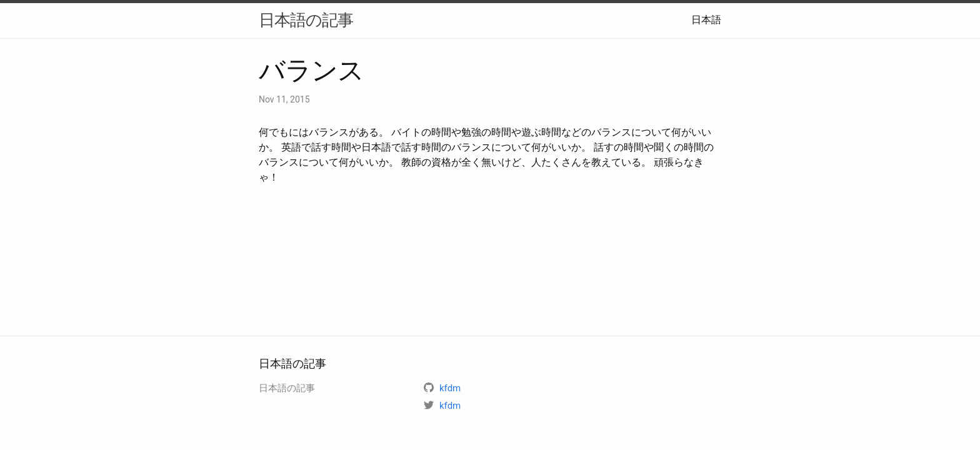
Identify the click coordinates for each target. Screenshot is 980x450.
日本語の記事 (306, 20)
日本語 (706, 20)
